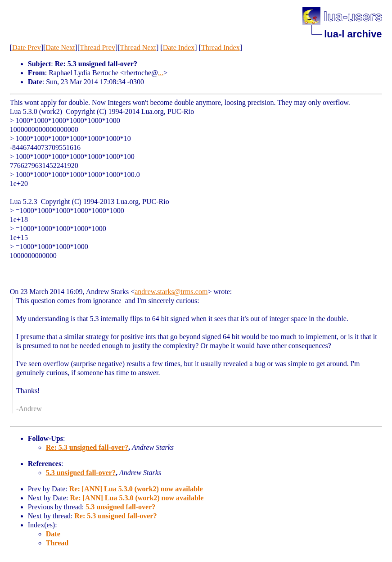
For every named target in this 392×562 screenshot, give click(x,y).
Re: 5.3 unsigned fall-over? (87, 447)
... (161, 73)
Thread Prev (97, 48)
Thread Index (221, 48)
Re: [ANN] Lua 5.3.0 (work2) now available (136, 489)
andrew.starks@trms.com (171, 292)
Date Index (179, 48)
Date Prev (27, 48)
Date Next (60, 48)
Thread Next (138, 48)
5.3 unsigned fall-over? (81, 473)
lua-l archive (353, 34)
